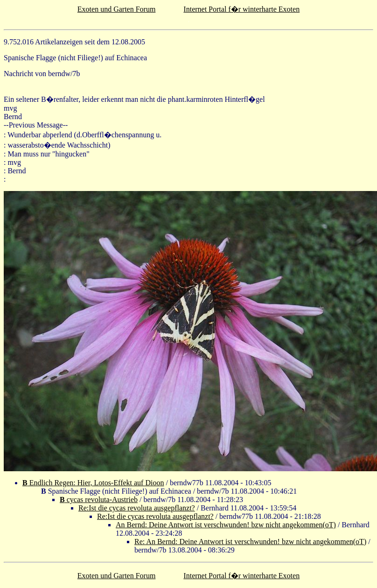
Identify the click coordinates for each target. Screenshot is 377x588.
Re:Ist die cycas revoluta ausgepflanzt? (137, 508)
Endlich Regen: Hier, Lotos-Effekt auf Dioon (93, 483)
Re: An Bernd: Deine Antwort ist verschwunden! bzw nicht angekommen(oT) (250, 542)
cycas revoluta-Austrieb (99, 499)
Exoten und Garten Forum (117, 9)
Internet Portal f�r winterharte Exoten (241, 9)
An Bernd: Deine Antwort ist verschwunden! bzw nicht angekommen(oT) (226, 525)
